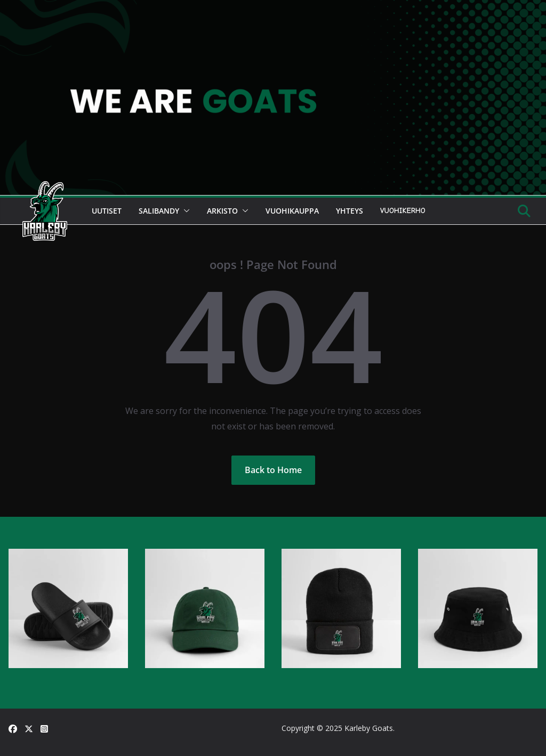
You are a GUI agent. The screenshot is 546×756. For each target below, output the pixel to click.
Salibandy (159, 211)
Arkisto (222, 211)
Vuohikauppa (292, 211)
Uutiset (107, 211)
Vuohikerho (403, 211)
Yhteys (350, 211)
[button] (184, 211)
